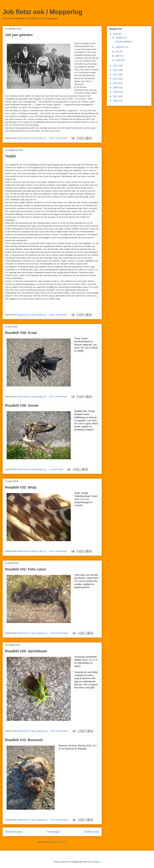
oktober (120, 38)
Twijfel (11, 156)
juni (118, 51)
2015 (116, 34)
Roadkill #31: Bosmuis (24, 740)
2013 (116, 70)
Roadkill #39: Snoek (22, 405)
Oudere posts (92, 832)
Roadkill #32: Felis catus (26, 569)
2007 (116, 96)
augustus (120, 47)
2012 (116, 74)
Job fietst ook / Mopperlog (43, 12)
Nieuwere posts (14, 832)
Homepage (53, 832)
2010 (116, 83)
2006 (116, 101)
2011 (116, 79)
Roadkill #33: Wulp (21, 487)
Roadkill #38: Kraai (21, 333)
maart (119, 60)
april (118, 56)
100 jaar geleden (19, 35)
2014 (116, 66)
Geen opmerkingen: (59, 138)
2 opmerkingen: (57, 469)
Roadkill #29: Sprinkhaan (26, 651)
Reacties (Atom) (59, 842)
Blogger (96, 862)
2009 (116, 87)
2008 (116, 92)
